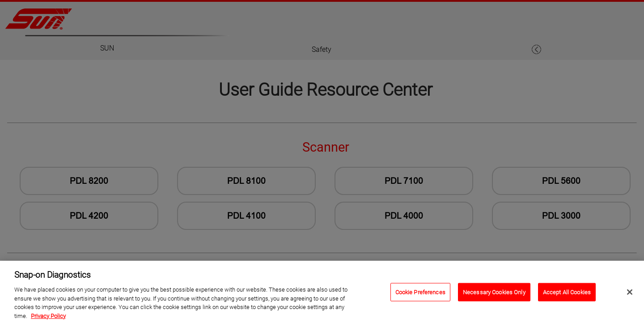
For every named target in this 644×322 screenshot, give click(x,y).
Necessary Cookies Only (494, 294)
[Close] (630, 294)
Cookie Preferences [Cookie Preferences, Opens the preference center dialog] (420, 294)
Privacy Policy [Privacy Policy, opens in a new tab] (48, 318)
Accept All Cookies (567, 294)
